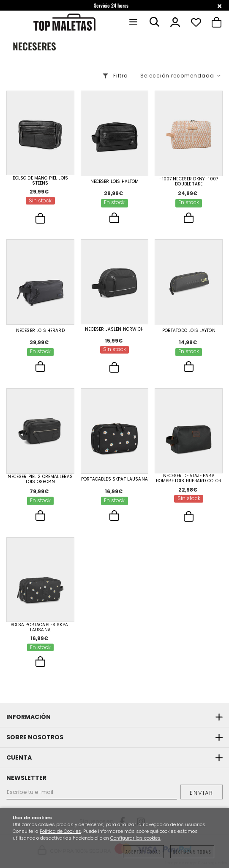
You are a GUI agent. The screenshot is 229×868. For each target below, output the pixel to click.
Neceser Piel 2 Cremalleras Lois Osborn (40, 479)
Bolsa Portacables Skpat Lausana (40, 628)
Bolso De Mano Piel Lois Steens (40, 181)
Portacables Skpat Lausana (114, 479)
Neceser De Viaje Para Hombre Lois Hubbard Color (189, 478)
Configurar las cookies (135, 838)
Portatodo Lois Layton (189, 331)
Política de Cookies (60, 831)
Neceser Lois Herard (40, 331)
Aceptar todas (143, 852)
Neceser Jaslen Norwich (114, 329)
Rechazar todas (192, 852)
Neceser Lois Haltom (115, 182)
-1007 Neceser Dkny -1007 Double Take (189, 182)
